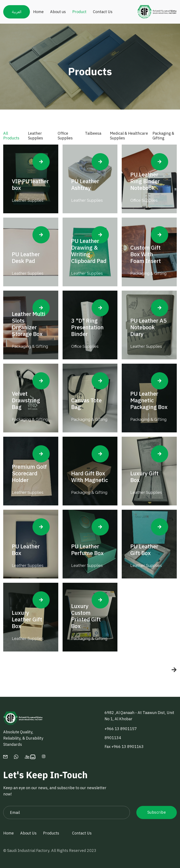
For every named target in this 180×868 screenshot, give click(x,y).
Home (38, 12)
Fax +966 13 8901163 (124, 747)
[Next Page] (170, 670)
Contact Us (103, 12)
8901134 (113, 738)
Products (51, 833)
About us (58, 12)
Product (79, 12)
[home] (157, 12)
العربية (17, 12)
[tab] (13, 138)
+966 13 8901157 (121, 729)
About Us (28, 833)
